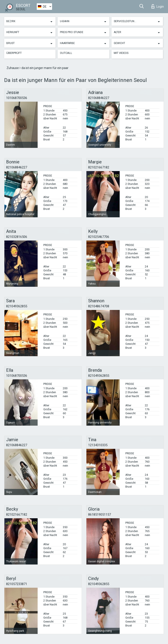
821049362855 (17, 306)
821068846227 (99, 98)
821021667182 (99, 167)
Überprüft (14, 53)
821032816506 (17, 237)
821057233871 (17, 584)
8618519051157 (100, 515)
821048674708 (99, 306)
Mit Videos (121, 53)
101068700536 (17, 98)
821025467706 (99, 237)
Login (158, 6)
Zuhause (13, 68)
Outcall (66, 53)
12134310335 (98, 445)
